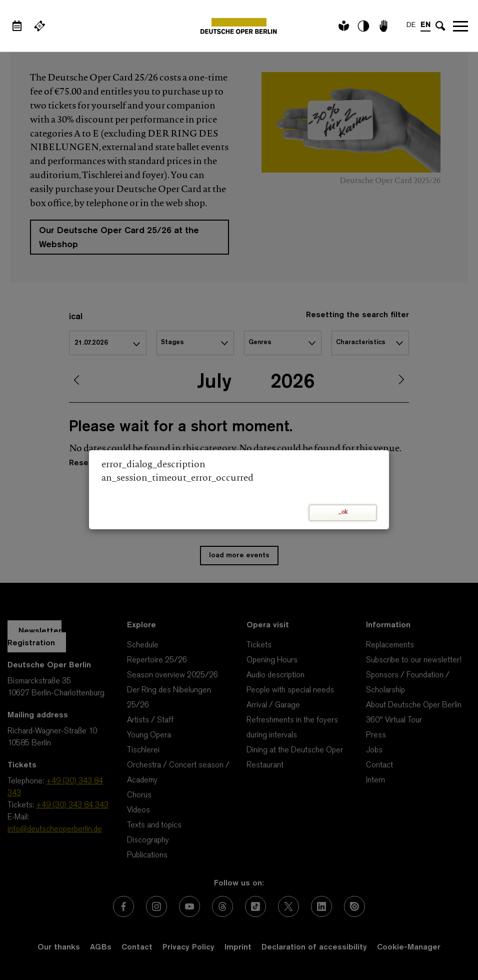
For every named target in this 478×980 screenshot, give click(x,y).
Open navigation (460, 26)
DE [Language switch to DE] (411, 25)
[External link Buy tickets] (39, 26)
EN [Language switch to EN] (425, 25)
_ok (343, 513)
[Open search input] (440, 26)
